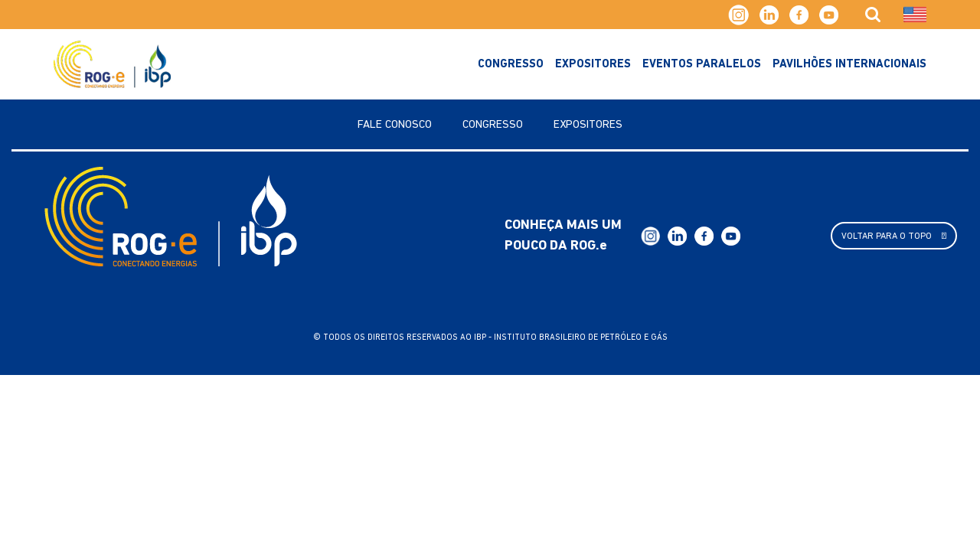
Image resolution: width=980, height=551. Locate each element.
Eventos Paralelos (702, 65)
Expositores (593, 65)
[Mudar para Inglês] (915, 15)
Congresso (511, 65)
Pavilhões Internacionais (849, 65)
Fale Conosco (395, 125)
